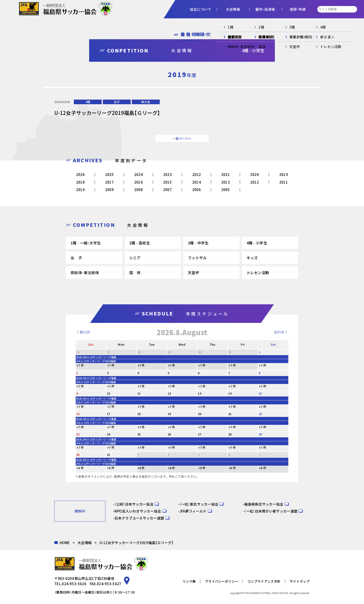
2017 (109, 182)
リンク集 (189, 581)
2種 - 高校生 (140, 243)
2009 (109, 190)
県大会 (146, 102)
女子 (117, 102)
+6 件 (80, 468)
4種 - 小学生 (257, 243)
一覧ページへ (182, 138)
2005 (226, 190)
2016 (138, 182)
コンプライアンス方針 (264, 581)
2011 (284, 182)
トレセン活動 (258, 273)
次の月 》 (281, 332)
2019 (284, 174)
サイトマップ (300, 581)
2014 (197, 182)
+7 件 (80, 365)
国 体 (135, 273)
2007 (167, 190)
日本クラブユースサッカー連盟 (139, 518)
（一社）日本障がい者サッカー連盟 (271, 511)
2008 (138, 190)
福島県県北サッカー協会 (264, 504)
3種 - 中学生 (198, 243)
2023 (167, 174)
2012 (255, 182)
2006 (197, 190)
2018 (80, 182)
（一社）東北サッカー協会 (199, 504)
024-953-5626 (74, 584)
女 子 (76, 258)
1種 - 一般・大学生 (86, 243)
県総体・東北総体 (85, 273)
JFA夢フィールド (193, 511)
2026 (80, 174)
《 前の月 (83, 332)
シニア (135, 258)
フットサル (197, 258)
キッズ (252, 258)
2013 (226, 182)
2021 (226, 174)
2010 (80, 190)
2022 (197, 174)
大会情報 (85, 543)
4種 (88, 102)
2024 (138, 174)
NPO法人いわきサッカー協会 (138, 511)
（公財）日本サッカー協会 (134, 504)
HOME (65, 543)
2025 (109, 174)
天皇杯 (193, 273)
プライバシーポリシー (222, 581)
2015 (167, 182)
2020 (255, 174)
